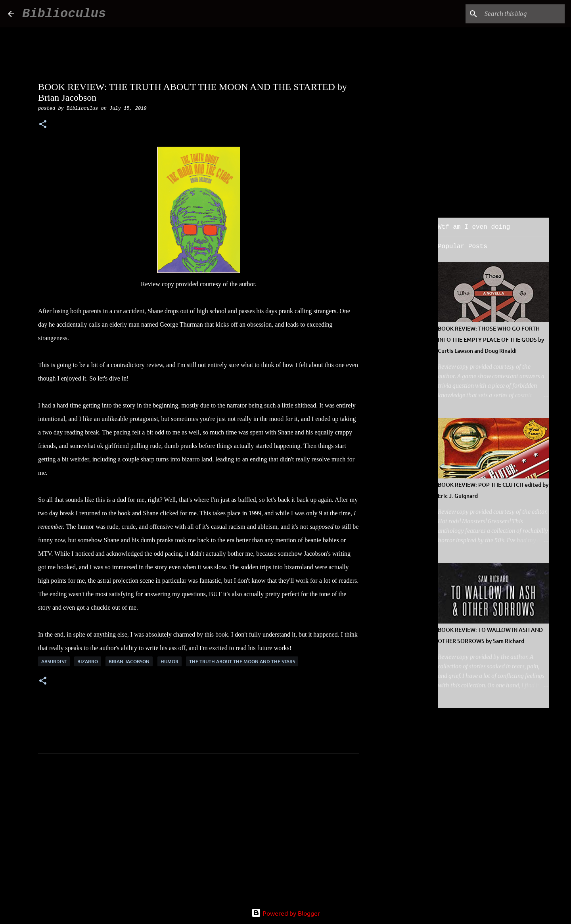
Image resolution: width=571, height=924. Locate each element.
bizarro (88, 661)
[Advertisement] (199, 834)
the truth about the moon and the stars (242, 661)
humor (170, 661)
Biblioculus (64, 14)
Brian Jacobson (129, 661)
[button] (43, 125)
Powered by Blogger (286, 913)
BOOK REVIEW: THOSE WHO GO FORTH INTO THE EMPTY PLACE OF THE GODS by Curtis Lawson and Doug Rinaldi (491, 340)
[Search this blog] (523, 14)
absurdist (54, 661)
